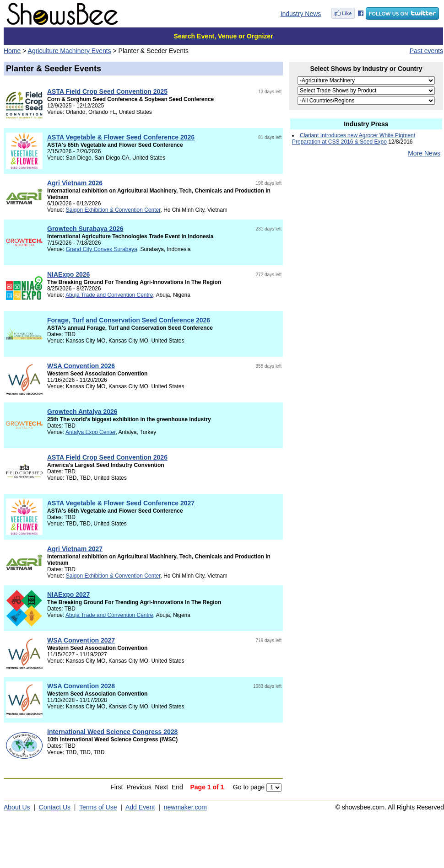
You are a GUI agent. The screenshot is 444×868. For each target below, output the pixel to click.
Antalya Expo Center (90, 432)
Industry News (301, 14)
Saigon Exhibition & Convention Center (113, 210)
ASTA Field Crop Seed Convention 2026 (107, 457)
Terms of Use (98, 807)
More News (424, 153)
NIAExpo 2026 (68, 274)
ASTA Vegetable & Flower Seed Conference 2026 (121, 137)
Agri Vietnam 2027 (75, 549)
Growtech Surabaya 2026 (85, 229)
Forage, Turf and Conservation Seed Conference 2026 (129, 320)
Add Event (140, 807)
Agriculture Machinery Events (70, 51)
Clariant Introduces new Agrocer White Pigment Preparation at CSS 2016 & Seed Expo (354, 139)
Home (12, 51)
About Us (17, 807)
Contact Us (55, 807)
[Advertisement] (366, 237)
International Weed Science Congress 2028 (112, 732)
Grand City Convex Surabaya (102, 249)
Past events (426, 51)
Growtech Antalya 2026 (82, 412)
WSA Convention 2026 (81, 366)
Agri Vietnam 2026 (75, 183)
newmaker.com (185, 807)
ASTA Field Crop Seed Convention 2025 (107, 91)
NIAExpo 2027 (68, 595)
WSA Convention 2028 (81, 686)
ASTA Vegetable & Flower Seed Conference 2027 (121, 503)
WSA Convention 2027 (81, 640)
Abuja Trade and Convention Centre (109, 295)
